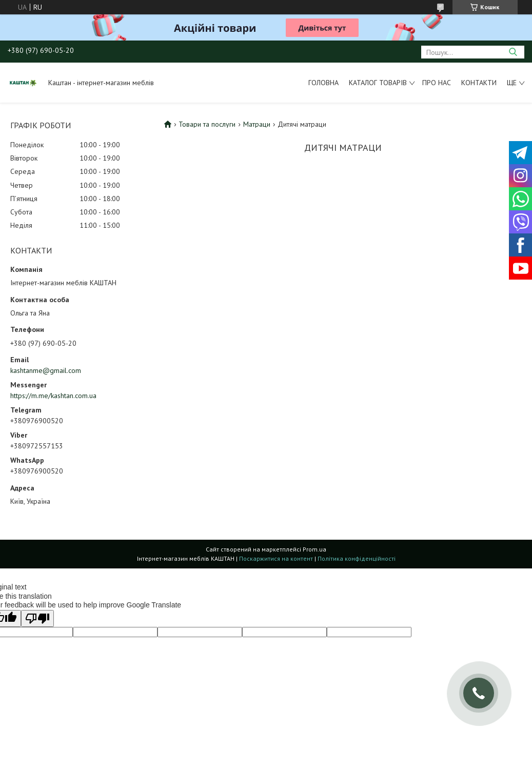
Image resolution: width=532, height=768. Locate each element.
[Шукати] (513, 52)
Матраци (257, 124)
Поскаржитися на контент (276, 558)
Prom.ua (314, 549)
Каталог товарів (378, 83)
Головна (323, 83)
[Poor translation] (37, 618)
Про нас (437, 83)
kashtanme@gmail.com (46, 370)
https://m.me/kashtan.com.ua (53, 396)
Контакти (479, 83)
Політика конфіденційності (357, 558)
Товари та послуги (207, 124)
